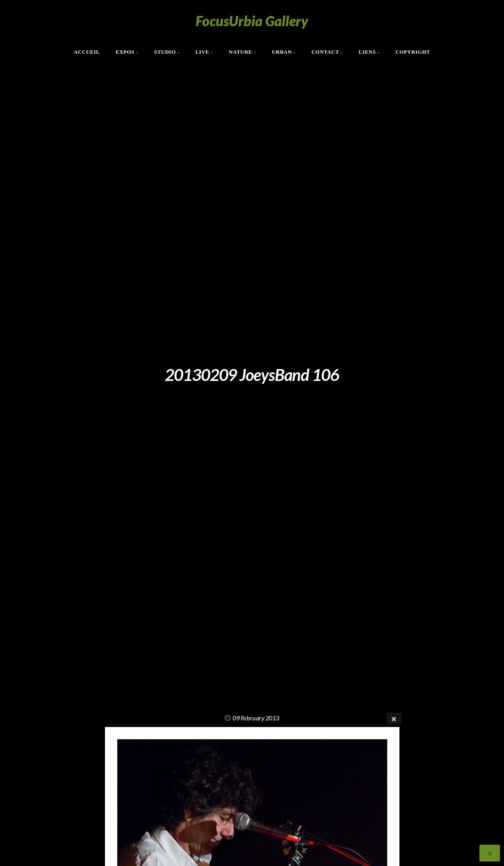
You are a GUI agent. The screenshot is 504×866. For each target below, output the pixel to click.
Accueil (87, 52)
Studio (165, 52)
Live (202, 52)
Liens (367, 52)
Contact (325, 52)
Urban (282, 52)
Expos (125, 52)
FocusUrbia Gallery (252, 21)
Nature (241, 52)
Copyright (413, 52)
